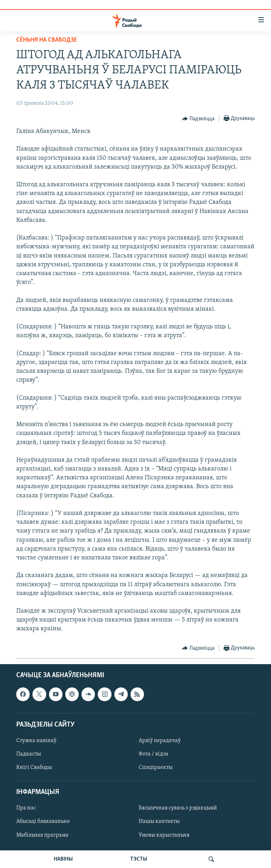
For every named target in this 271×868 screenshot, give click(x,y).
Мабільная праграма (42, 835)
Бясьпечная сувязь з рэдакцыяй (178, 808)
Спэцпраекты (156, 767)
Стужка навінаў (36, 741)
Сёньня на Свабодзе (47, 40)
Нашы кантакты (159, 821)
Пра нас (26, 808)
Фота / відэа (153, 754)
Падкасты (29, 754)
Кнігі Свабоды (34, 767)
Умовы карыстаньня (164, 835)
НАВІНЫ (63, 859)
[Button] (198, 119)
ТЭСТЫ (139, 859)
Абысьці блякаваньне (43, 821)
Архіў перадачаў (160, 741)
